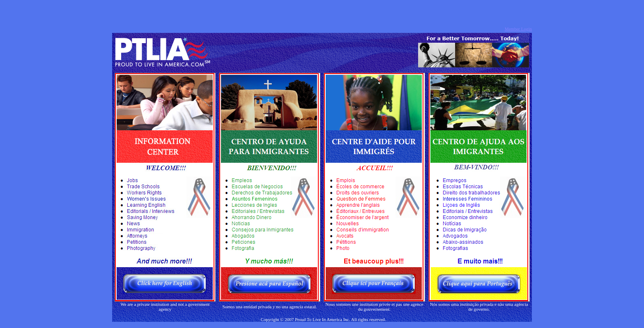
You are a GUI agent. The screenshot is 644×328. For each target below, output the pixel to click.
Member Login (518, 29)
